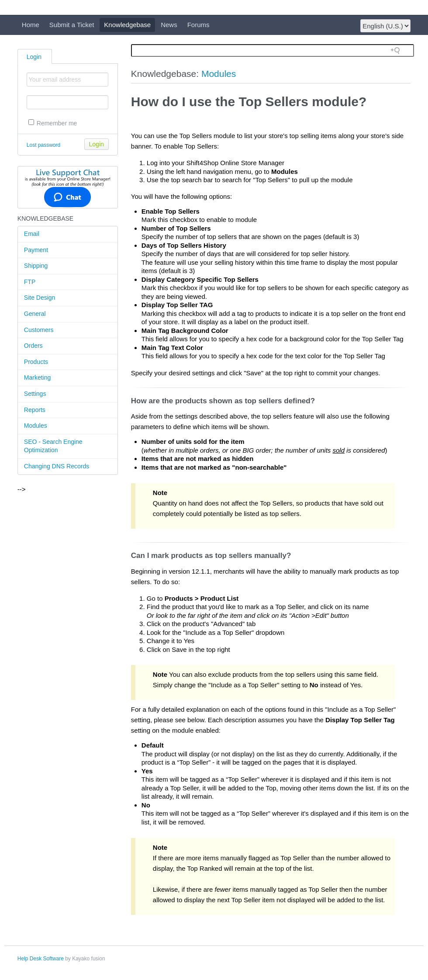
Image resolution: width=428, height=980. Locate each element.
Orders (33, 346)
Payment (36, 250)
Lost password (43, 145)
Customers (39, 330)
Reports (35, 410)
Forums (198, 25)
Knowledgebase (127, 25)
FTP (30, 282)
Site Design (40, 298)
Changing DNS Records (57, 466)
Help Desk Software (41, 959)
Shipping (36, 266)
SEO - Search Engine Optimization (53, 446)
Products (36, 362)
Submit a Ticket (72, 25)
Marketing (37, 377)
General (35, 314)
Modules (36, 426)
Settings (35, 394)
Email (32, 234)
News (169, 25)
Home (31, 25)
